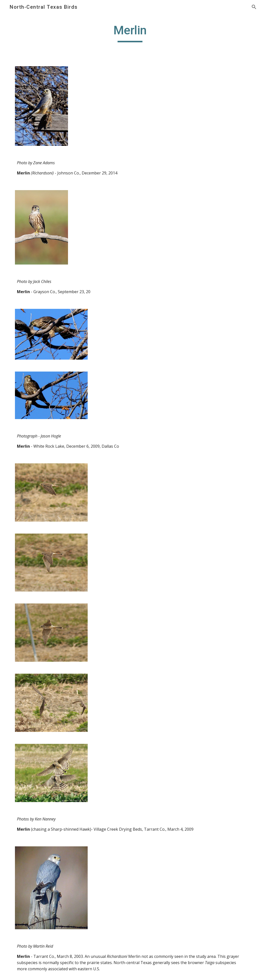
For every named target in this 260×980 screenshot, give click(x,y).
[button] (254, 7)
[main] (130, 33)
